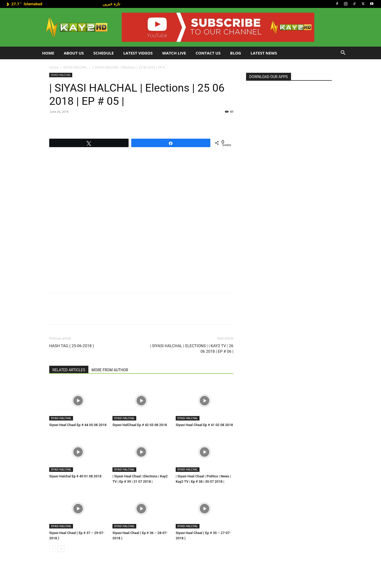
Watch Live (174, 53)
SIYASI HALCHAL (75, 67)
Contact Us (208, 53)
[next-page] (61, 549)
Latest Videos (138, 53)
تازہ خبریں (111, 4)
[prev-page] (53, 549)
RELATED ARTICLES (69, 370)
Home (48, 53)
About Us (74, 53)
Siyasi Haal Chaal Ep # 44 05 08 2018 (78, 425)
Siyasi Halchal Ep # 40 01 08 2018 (75, 476)
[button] (343, 53)
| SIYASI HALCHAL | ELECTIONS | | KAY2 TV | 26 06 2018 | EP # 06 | (192, 349)
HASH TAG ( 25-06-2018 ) (72, 346)
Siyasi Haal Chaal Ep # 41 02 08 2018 (204, 425)
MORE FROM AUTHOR (110, 370)
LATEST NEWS (264, 53)
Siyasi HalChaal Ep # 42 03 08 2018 (140, 425)
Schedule (104, 53)
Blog (236, 53)
